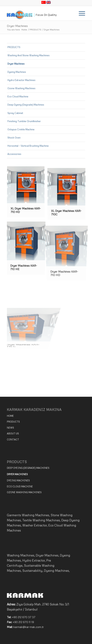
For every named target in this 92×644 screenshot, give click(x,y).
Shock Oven (14, 138)
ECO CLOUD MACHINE (20, 486)
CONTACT (13, 439)
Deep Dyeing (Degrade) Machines (26, 105)
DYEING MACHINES (18, 480)
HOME (10, 416)
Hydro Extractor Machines (21, 80)
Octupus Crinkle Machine (21, 129)
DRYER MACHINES (17, 474)
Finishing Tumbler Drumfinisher (24, 121)
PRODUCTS (35, 30)
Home (24, 30)
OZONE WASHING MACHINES (24, 492)
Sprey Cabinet (15, 113)
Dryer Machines (17, 26)
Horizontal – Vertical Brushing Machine (28, 146)
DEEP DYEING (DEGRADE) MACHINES (28, 468)
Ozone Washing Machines (21, 88)
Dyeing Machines (17, 72)
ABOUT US (13, 433)
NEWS (10, 428)
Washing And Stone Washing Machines (28, 55)
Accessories (14, 154)
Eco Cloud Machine (18, 96)
